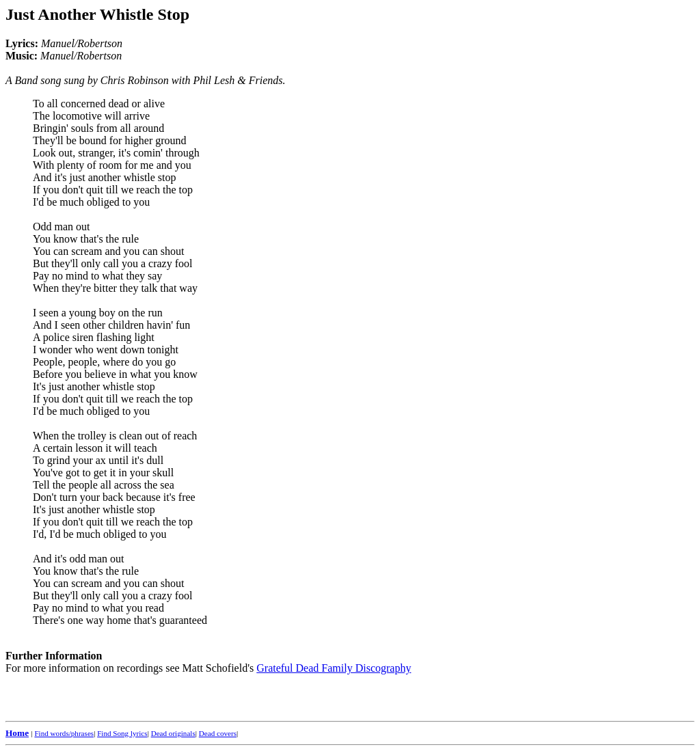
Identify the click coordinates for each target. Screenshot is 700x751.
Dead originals (173, 733)
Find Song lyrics (122, 733)
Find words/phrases (64, 733)
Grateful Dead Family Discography (334, 668)
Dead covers (218, 733)
